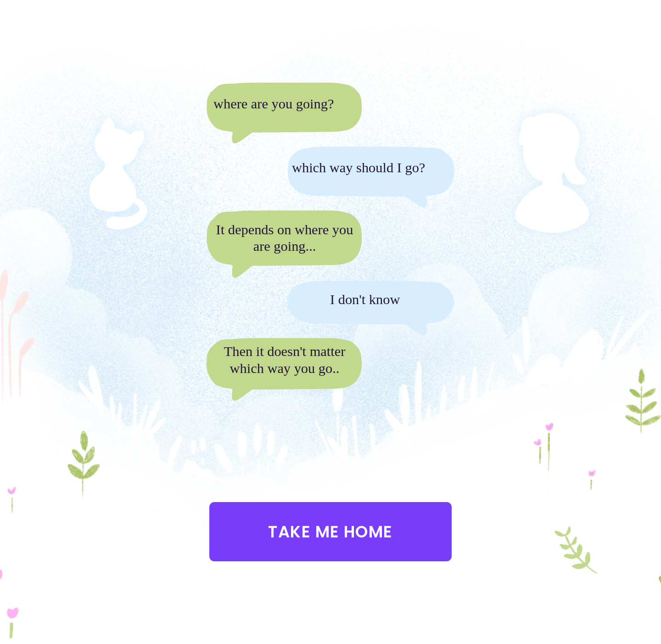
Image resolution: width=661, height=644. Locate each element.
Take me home (330, 532)
